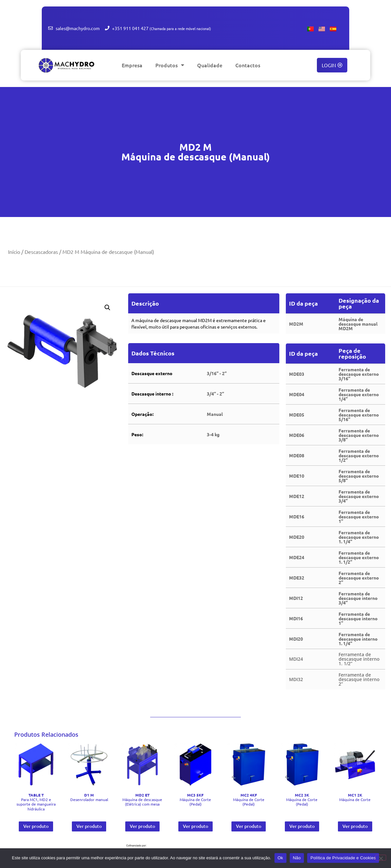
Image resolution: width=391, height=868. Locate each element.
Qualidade (210, 65)
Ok (280, 858)
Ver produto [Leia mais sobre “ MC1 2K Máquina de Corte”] (355, 826)
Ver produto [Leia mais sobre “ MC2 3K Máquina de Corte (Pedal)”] (302, 826)
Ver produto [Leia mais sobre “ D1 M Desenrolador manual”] (89, 826)
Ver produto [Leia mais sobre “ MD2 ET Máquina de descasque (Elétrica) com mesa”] (142, 826)
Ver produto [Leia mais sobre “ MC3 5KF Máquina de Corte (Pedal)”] (195, 826)
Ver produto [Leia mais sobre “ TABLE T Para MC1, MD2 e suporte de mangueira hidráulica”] (36, 826)
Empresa (132, 65)
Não (297, 858)
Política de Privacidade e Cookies (343, 858)
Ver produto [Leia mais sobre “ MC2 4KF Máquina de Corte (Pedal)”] (249, 826)
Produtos (170, 65)
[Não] (381, 858)
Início (14, 252)
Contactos (248, 65)
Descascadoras (41, 252)
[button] (107, 308)
